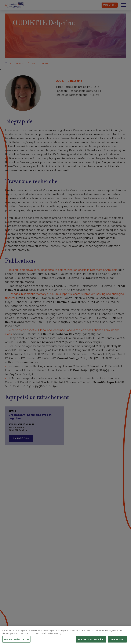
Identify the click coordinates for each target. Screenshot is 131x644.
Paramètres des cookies (16, 639)
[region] (65, 635)
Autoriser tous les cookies (91, 639)
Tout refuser (117, 639)
